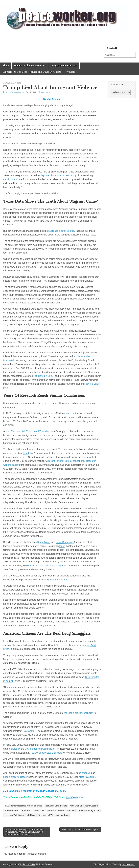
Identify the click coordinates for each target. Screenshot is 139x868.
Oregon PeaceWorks (15, 92)
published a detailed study (62, 231)
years (97, 384)
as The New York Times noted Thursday (29, 431)
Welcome (71, 72)
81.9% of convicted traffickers (47, 753)
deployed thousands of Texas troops (59, 175)
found (68, 413)
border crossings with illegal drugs (26, 806)
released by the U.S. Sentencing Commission (32, 749)
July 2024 (16, 83)
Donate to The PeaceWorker (30, 66)
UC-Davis (31, 815)
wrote (31, 731)
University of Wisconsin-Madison (53, 815)
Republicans (44, 542)
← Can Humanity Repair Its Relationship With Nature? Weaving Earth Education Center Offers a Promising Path (25, 832)
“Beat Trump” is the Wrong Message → (80, 829)
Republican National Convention (49, 810)
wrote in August (87, 777)
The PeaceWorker (27, 864)
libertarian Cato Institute (56, 806)
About (6, 66)
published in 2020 (44, 376)
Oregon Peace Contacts (64, 66)
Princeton (27, 810)
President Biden (12, 810)
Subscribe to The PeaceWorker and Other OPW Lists (32, 72)
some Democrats (65, 542)
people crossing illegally (16, 777)
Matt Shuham (76, 806)
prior (6, 388)
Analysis (7, 83)
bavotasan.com (128, 864)
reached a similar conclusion (79, 713)
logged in (21, 854)
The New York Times (14, 815)
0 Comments (45, 92)
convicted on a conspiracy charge (46, 566)
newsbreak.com (75, 797)
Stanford (71, 810)
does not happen (58, 580)
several (90, 384)
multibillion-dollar (12, 179)
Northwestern (92, 806)
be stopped (84, 773)
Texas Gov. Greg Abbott (88, 810)
